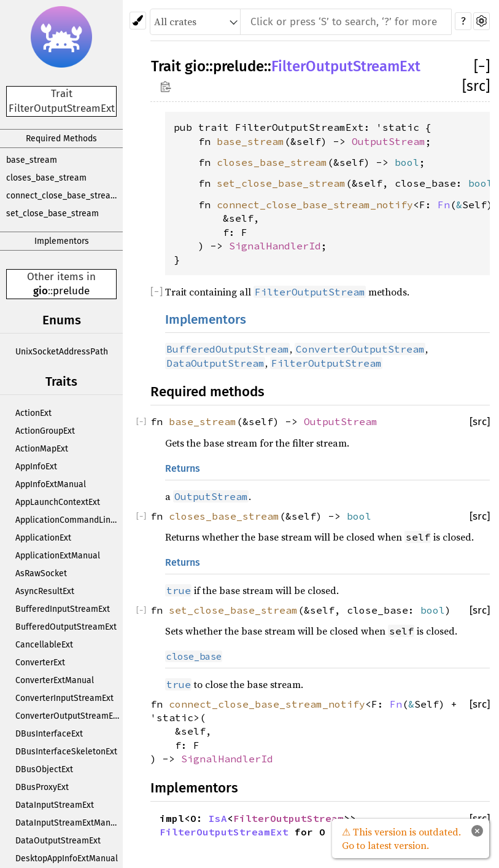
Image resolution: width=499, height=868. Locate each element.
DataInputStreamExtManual (69, 823)
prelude (71, 291)
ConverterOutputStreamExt (68, 716)
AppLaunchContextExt (58, 502)
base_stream (32, 160)
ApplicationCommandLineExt (69, 520)
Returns (183, 468)
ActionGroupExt (45, 431)
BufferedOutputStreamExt (66, 627)
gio (41, 291)
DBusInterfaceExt (49, 734)
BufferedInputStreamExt (63, 609)
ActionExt (33, 413)
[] (482, 66)
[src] (476, 86)
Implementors (62, 241)
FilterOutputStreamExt (346, 66)
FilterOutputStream (288, 818)
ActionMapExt (42, 449)
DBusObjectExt (44, 769)
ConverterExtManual (55, 680)
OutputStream (389, 141)
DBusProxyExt (42, 787)
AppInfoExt (36, 467)
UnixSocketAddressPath (62, 352)
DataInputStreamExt (55, 805)
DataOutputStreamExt (58, 841)
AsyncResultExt (45, 591)
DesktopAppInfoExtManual (67, 858)
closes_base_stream (46, 178)
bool (407, 162)
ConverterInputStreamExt (64, 698)
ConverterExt (40, 663)
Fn (444, 205)
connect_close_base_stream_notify (64, 196)
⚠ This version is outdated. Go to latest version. (401, 839)
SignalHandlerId (275, 246)
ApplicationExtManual (58, 556)
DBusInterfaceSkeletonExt (66, 752)
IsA (218, 818)
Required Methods (61, 139)
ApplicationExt (43, 538)
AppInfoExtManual (51, 484)
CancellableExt (44, 645)
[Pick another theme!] (138, 21)
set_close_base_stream (52, 213)
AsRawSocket (41, 573)
